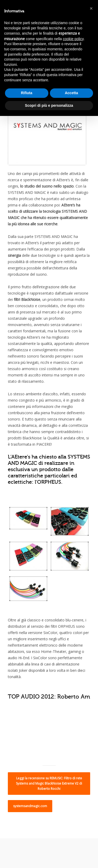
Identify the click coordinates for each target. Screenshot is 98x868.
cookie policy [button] (73, 39)
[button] (91, 8)
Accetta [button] (71, 93)
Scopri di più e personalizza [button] (49, 105)
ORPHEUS (49, 482)
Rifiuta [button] (27, 93)
